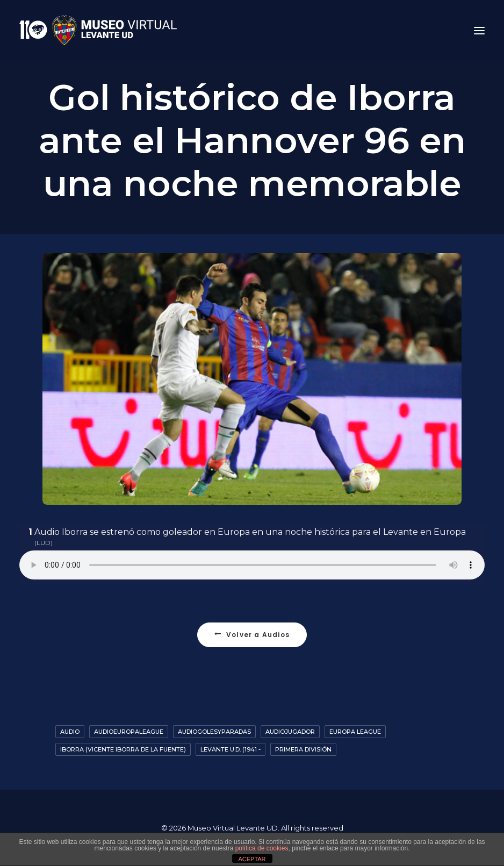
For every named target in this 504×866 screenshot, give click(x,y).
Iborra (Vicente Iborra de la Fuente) (123, 749)
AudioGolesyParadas (214, 732)
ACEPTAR (252, 859)
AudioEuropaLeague (129, 732)
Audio (70, 732)
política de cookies (262, 848)
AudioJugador (290, 732)
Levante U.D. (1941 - (231, 749)
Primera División (303, 749)
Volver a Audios (252, 635)
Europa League (355, 732)
